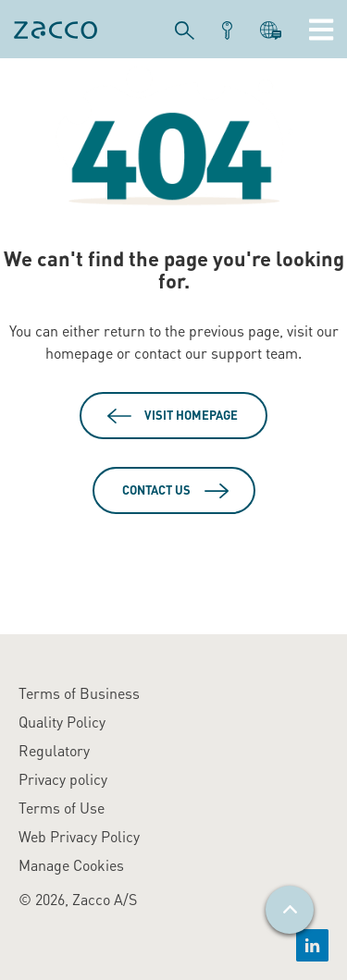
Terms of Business (79, 693)
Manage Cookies (71, 865)
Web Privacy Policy (79, 836)
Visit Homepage (191, 415)
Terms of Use (62, 808)
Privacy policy (63, 779)
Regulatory (54, 750)
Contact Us (156, 490)
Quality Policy (62, 722)
